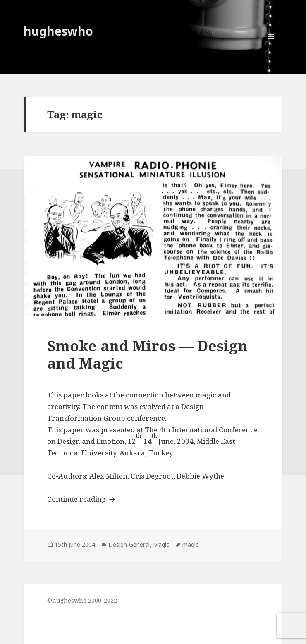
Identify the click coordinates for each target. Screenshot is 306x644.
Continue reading (82, 499)
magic (190, 545)
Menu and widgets (271, 48)
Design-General (129, 545)
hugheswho (58, 31)
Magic (161, 545)
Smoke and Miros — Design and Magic (147, 354)
